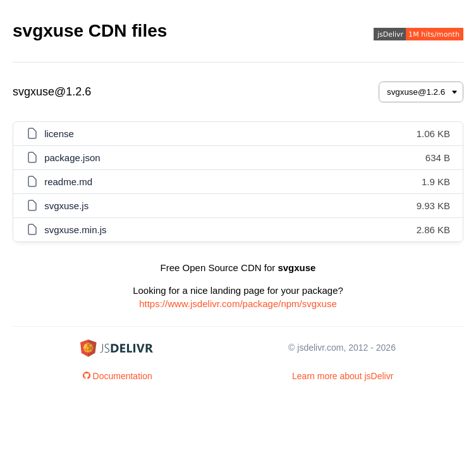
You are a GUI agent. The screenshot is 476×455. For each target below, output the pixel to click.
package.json (72, 158)
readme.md (68, 182)
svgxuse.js (66, 206)
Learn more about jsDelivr (343, 376)
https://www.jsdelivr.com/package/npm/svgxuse (238, 304)
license (59, 134)
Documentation (118, 376)
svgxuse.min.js (75, 230)
